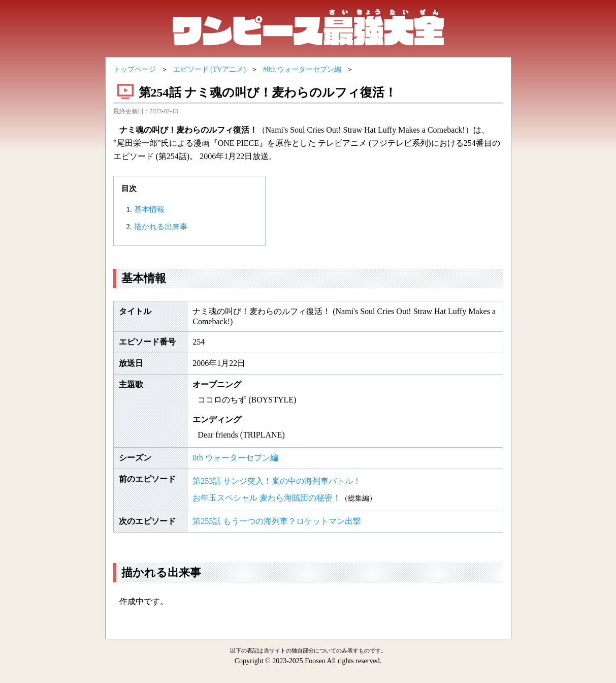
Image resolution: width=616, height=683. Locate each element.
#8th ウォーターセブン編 (302, 69)
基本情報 (149, 209)
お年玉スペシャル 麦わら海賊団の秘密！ (267, 498)
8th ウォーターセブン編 (235, 458)
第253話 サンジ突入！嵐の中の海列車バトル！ (277, 481)
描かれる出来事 (161, 227)
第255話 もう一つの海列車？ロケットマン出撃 (277, 521)
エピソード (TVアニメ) (210, 69)
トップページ (135, 69)
